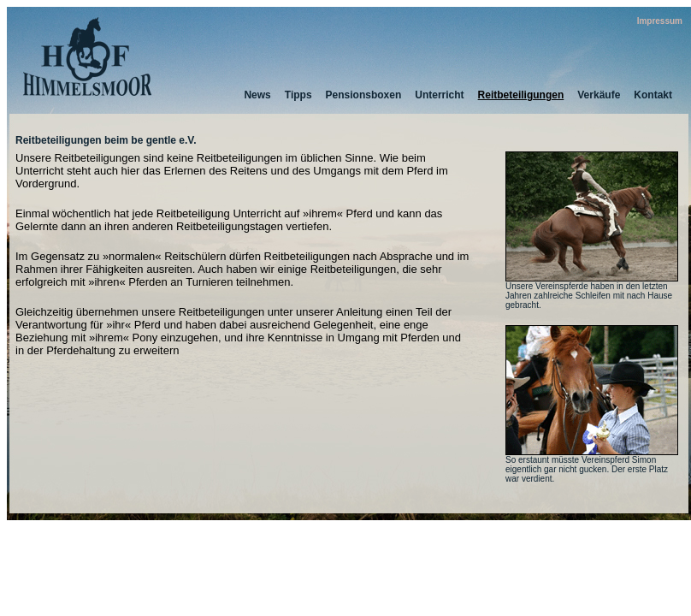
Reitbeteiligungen (521, 95)
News (257, 95)
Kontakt (653, 95)
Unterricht (439, 95)
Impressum (660, 21)
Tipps (298, 95)
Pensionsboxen (364, 95)
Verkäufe (599, 95)
